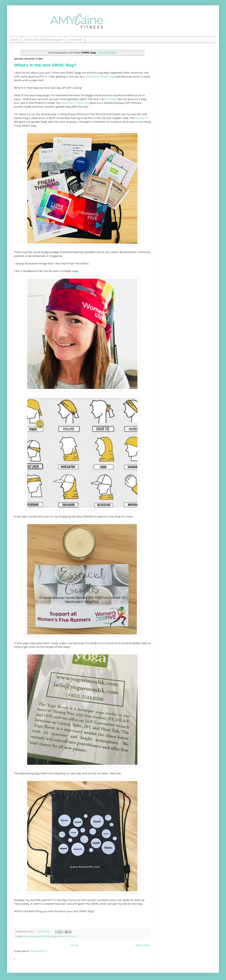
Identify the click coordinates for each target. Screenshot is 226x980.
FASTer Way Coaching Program (43, 40)
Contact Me (75, 40)
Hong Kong (31, 936)
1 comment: (44, 932)
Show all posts (107, 52)
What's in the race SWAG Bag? (45, 65)
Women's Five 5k (67, 936)
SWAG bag (50, 936)
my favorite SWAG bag (100, 76)
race (41, 936)
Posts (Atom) (39, 951)
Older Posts (143, 945)
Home (15, 40)
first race (141, 118)
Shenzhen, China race (75, 103)
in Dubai (111, 99)
